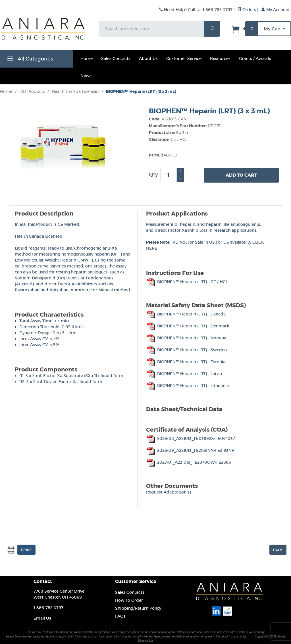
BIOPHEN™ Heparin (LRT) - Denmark (188, 326)
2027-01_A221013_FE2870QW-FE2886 (189, 462)
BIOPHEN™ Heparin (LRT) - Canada (186, 314)
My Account (276, 10)
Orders (247, 10)
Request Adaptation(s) (169, 492)
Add (241, 175)
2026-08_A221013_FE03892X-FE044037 (191, 438)
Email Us (42, 618)
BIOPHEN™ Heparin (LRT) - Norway (186, 338)
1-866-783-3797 (48, 608)
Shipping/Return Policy (138, 608)
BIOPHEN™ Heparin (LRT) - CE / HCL (187, 282)
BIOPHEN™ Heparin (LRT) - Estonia (186, 362)
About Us (148, 58)
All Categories (29, 60)
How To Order (129, 600)
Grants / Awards (255, 58)
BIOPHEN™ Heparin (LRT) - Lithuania (187, 386)
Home (87, 58)
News (86, 76)
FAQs (120, 616)
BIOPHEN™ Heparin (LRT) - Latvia (184, 374)
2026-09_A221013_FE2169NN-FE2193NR (190, 450)
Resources (220, 58)
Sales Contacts (116, 58)
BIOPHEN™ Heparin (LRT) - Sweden (186, 350)
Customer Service (184, 58)
